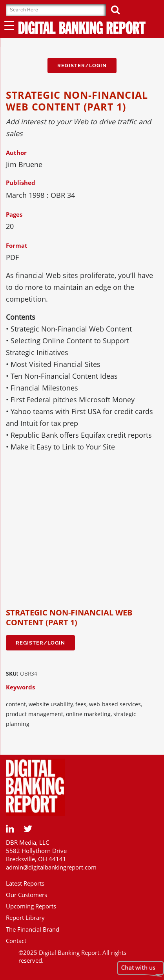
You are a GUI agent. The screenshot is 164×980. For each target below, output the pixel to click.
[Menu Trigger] (9, 25)
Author (16, 153)
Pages (14, 214)
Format (17, 245)
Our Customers (26, 895)
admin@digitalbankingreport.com (51, 867)
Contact (16, 941)
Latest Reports (25, 883)
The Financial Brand (33, 929)
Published (21, 182)
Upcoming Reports (31, 906)
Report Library (25, 917)
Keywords (20, 687)
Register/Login (82, 65)
